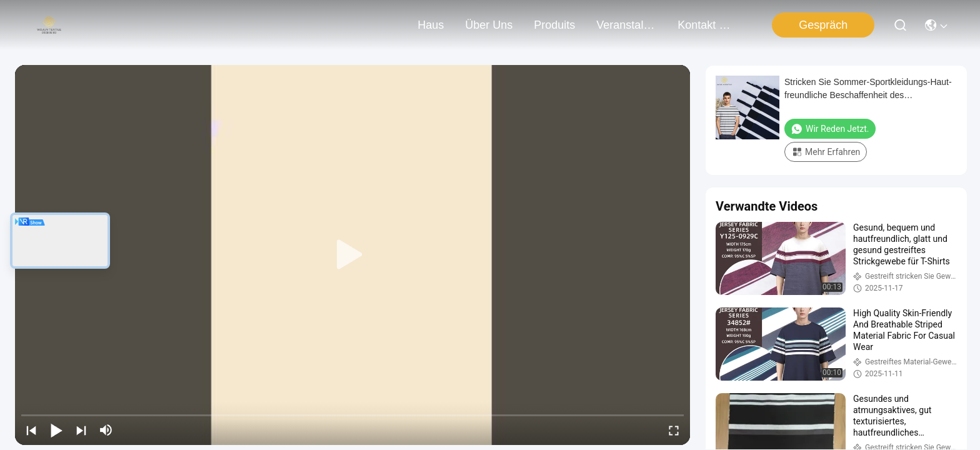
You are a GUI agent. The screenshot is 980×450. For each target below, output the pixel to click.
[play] (352, 255)
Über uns (489, 25)
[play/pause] (56, 430)
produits (554, 25)
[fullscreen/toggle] (674, 430)
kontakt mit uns (707, 25)
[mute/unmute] (106, 430)
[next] (81, 430)
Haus (431, 25)
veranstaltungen (626, 25)
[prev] (31, 430)
